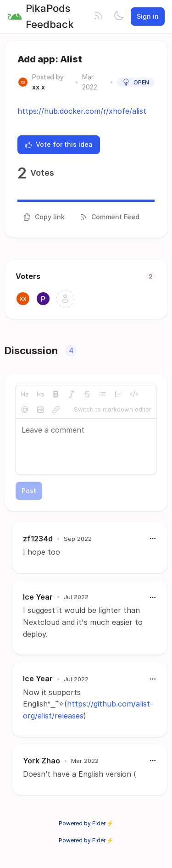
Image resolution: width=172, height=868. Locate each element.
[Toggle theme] (119, 17)
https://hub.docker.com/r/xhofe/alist (82, 111)
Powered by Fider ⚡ (86, 823)
